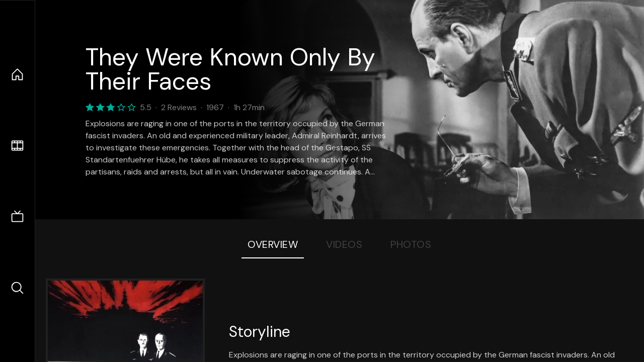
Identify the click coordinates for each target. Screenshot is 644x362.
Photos (411, 244)
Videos (344, 244)
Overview (273, 244)
